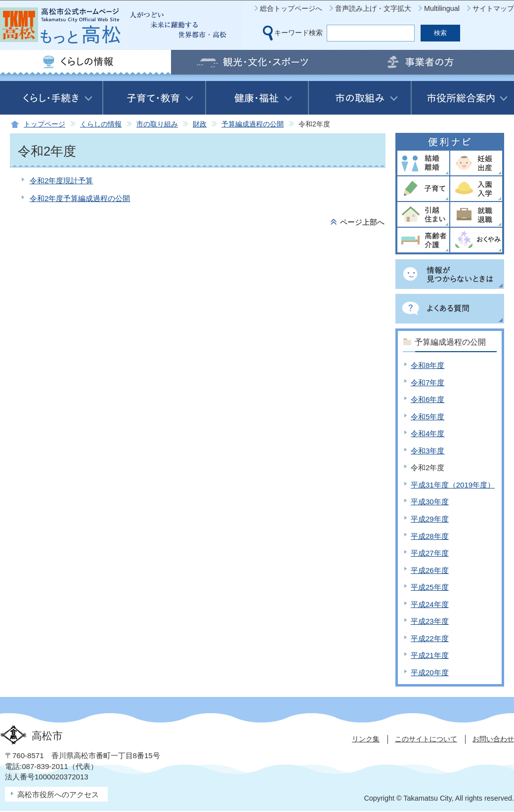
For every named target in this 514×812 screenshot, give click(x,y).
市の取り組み (157, 124)
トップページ (44, 124)
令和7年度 (428, 383)
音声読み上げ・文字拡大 (373, 8)
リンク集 (366, 739)
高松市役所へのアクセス (58, 794)
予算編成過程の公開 (253, 124)
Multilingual (442, 8)
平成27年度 (430, 553)
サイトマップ (493, 8)
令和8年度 (428, 365)
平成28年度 (430, 536)
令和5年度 (428, 417)
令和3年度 (428, 451)
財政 (200, 124)
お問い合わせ (493, 739)
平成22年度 (430, 638)
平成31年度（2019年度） (453, 485)
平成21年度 (430, 655)
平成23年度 (430, 621)
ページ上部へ (362, 222)
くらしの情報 (101, 124)
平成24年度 (430, 604)
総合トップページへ (291, 8)
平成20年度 (430, 672)
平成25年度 (430, 587)
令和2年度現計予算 (61, 181)
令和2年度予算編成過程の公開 (80, 198)
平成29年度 (430, 519)
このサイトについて (426, 739)
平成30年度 (430, 502)
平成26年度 (430, 570)
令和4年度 (428, 433)
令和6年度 (428, 399)
